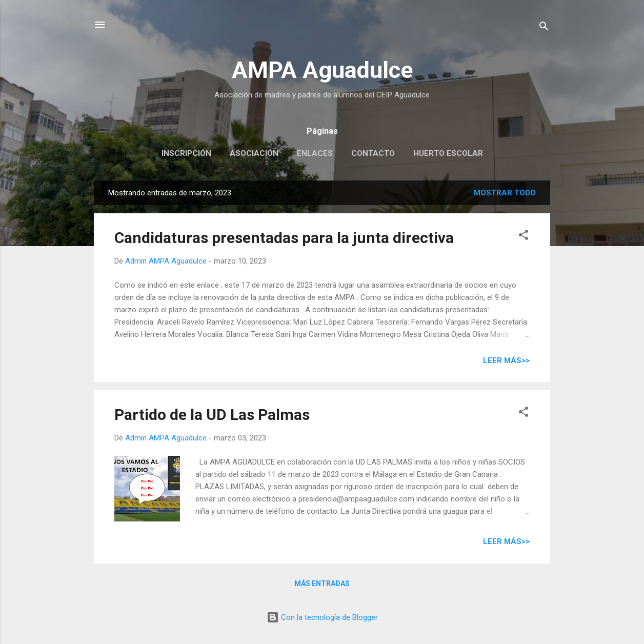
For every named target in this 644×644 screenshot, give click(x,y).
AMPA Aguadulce (322, 70)
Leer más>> (506, 360)
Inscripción (186, 153)
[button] (524, 237)
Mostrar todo (505, 193)
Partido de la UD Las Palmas (212, 415)
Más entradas (322, 583)
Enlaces (315, 153)
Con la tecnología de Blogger (322, 617)
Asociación (254, 153)
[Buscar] (544, 28)
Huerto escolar (448, 153)
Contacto (373, 153)
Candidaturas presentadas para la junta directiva (284, 238)
